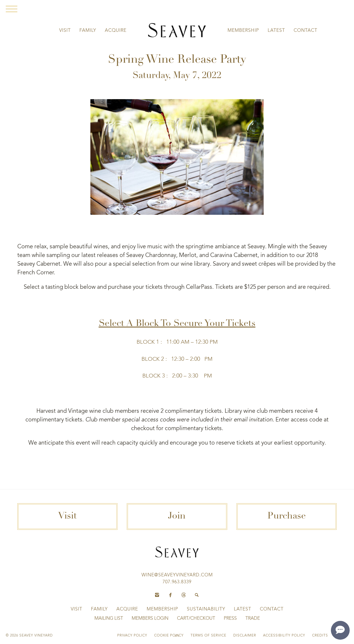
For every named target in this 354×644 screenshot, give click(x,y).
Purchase (287, 517)
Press (230, 619)
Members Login (150, 619)
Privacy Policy (132, 636)
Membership (243, 31)
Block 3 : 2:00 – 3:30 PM (177, 376)
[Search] (197, 595)
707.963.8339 (177, 582)
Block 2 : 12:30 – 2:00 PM (177, 359)
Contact (305, 31)
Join (177, 517)
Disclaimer (245, 636)
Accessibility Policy (284, 636)
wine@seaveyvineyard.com (177, 575)
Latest (276, 31)
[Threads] (184, 595)
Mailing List (109, 619)
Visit (65, 31)
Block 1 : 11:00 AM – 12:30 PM (177, 342)
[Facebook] (170, 595)
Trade (253, 619)
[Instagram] (157, 595)
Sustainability (206, 609)
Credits (320, 636)
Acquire (116, 31)
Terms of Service (208, 636)
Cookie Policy (169, 636)
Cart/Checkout (196, 619)
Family (88, 31)
